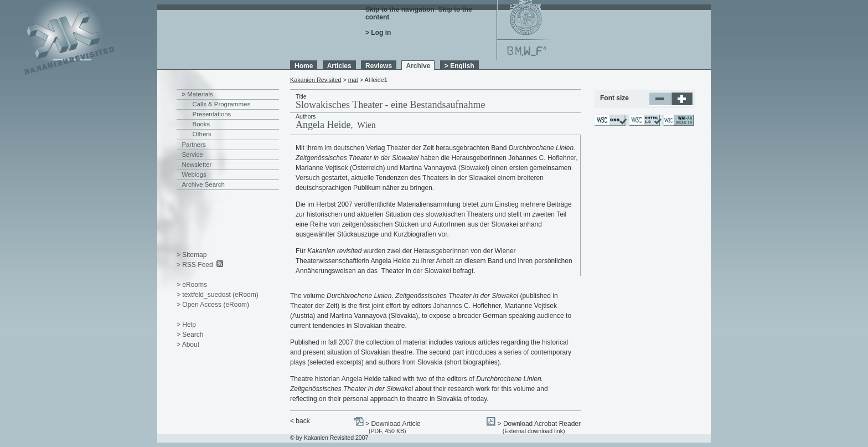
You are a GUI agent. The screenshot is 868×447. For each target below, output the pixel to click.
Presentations (212, 114)
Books (201, 124)
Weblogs (194, 174)
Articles (339, 66)
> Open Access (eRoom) (213, 305)
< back (300, 421)
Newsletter (197, 165)
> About (188, 345)
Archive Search (203, 184)
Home (304, 66)
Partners (194, 145)
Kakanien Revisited (316, 80)
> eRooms (192, 285)
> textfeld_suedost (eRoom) (218, 295)
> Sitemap (192, 255)
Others (202, 134)
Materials (200, 94)
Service (193, 155)
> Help (186, 325)
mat (353, 80)
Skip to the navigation (400, 9)
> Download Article (393, 424)
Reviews (379, 66)
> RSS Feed (195, 265)
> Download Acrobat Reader (539, 424)
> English (459, 66)
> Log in (378, 33)
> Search (190, 335)
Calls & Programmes (222, 104)
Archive (418, 66)
